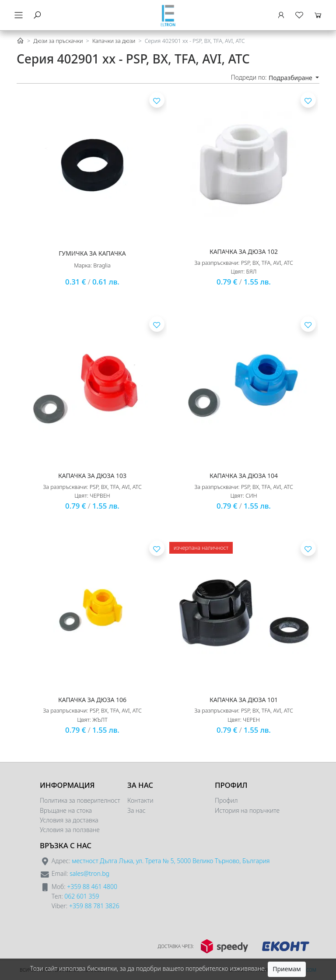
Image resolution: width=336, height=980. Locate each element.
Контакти (140, 800)
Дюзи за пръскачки (58, 41)
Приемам (287, 969)
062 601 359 (82, 896)
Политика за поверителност (80, 800)
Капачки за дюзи (114, 41)
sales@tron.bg (89, 873)
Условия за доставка (69, 820)
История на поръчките (247, 810)
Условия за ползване (70, 830)
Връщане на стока (66, 810)
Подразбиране (291, 78)
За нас (136, 810)
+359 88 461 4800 (92, 887)
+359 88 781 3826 (94, 906)
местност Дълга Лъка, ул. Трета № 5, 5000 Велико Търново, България (171, 861)
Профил (226, 800)
